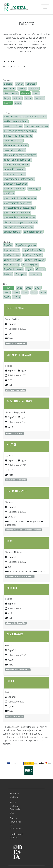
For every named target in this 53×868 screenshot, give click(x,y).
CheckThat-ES (15, 634)
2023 (20, 288)
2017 (34, 292)
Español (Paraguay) (35, 260)
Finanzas (34, 89)
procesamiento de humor (17, 213)
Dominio (7, 80)
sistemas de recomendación (18, 227)
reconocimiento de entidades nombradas (25, 117)
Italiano (8, 274)
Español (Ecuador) (32, 255)
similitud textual (12, 232)
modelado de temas (14, 189)
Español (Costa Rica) (33, 250)
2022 (29, 288)
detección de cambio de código (20, 131)
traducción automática (15, 184)
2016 (43, 292)
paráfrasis (9, 193)
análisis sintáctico (13, 126)
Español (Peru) (11, 265)
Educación (9, 89)
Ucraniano (35, 274)
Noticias (17, 98)
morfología (34, 189)
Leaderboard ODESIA (16, 836)
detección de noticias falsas (18, 136)
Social (28, 98)
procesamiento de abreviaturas (20, 198)
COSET (10, 681)
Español (8, 245)
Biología (8, 84)
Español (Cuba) (12, 255)
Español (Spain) (30, 265)
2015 (7, 297)
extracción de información (17, 160)
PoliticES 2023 (15, 308)
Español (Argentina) (26, 245)
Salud (36, 93)
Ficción (22, 89)
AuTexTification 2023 (19, 401)
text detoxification (33, 232)
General (25, 93)
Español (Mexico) (13, 260)
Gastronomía (11, 93)
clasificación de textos (37, 126)
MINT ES (11, 444)
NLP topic (8, 113)
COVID (19, 84)
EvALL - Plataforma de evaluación (15, 823)
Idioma (6, 242)
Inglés (29, 269)
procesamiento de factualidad (19, 208)
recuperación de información (19, 179)
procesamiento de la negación (19, 217)
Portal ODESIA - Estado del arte (15, 808)
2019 (16, 292)
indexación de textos (15, 174)
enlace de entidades (14, 150)
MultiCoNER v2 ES (17, 491)
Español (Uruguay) (13, 269)
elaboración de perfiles (16, 145)
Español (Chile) (12, 250)
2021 (38, 288)
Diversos (31, 84)
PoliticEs (12, 588)
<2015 (17, 297)
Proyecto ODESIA (14, 795)
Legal (7, 98)
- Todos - (9, 288)
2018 (25, 292)
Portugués (21, 274)
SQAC (10, 541)
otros (18, 103)
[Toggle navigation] (45, 7)
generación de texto (14, 169)
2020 (7, 292)
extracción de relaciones (16, 165)
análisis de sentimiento (16, 121)
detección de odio (13, 141)
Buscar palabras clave (14, 67)
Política (8, 103)
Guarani (40, 269)
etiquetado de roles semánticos (20, 155)
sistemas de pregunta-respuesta (20, 222)
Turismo (39, 98)
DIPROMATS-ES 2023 (19, 354)
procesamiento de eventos (18, 203)
